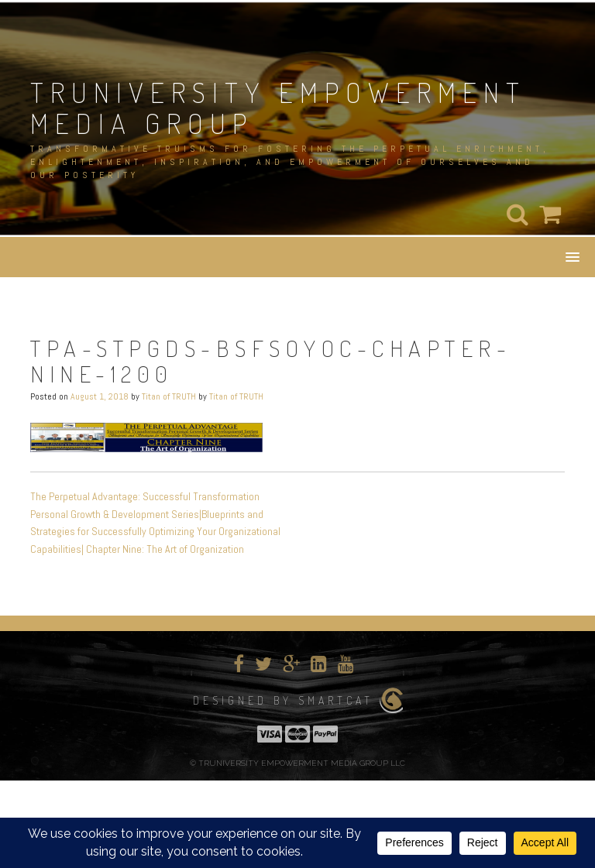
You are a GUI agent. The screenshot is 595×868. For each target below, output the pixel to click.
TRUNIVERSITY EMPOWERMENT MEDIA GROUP (278, 108)
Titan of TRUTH (169, 396)
